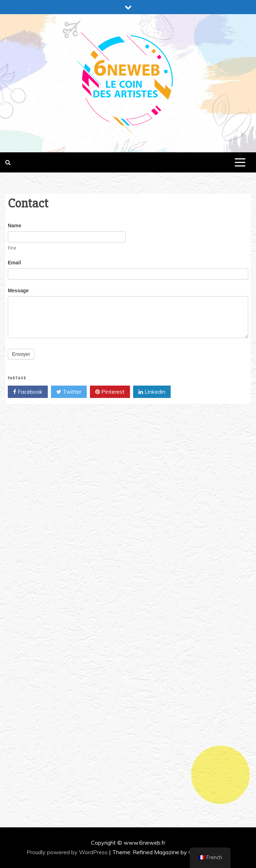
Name (15, 225)
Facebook (28, 392)
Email (14, 263)
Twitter (69, 392)
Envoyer (21, 354)
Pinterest (110, 392)
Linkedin (152, 392)
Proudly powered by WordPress (68, 852)
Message (18, 291)
